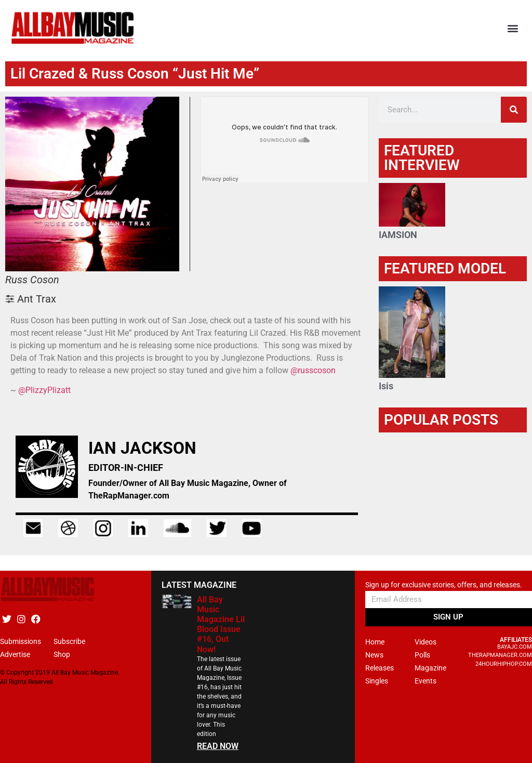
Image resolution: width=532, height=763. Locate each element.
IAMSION (398, 235)
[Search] (514, 110)
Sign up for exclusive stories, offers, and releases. (444, 585)
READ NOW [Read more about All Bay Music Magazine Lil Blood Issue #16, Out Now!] (218, 746)
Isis (386, 386)
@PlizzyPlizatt (44, 390)
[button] (513, 28)
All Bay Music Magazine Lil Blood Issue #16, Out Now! (221, 624)
